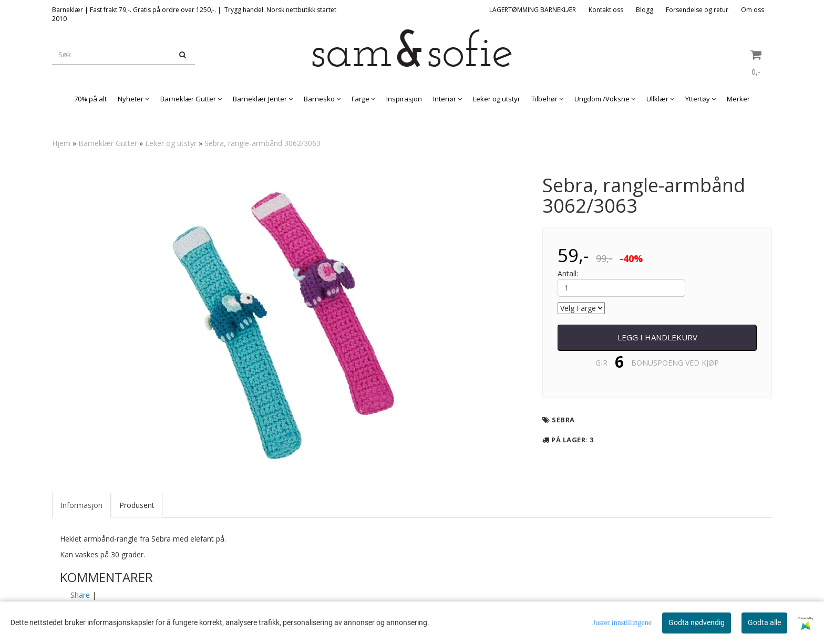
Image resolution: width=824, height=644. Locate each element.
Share (80, 595)
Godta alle (764, 622)
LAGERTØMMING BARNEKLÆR (533, 10)
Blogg (645, 10)
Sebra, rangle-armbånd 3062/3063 (262, 143)
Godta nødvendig (697, 622)
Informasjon (81, 505)
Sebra (563, 420)
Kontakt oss (606, 10)
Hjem (61, 143)
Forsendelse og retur (697, 10)
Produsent (137, 505)
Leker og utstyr (171, 143)
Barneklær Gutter (108, 143)
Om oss (753, 10)
